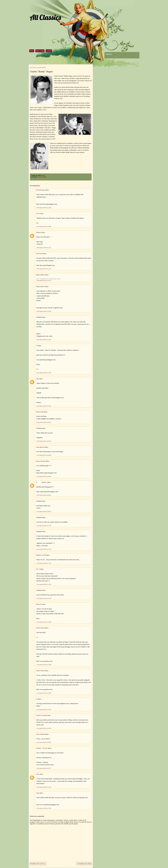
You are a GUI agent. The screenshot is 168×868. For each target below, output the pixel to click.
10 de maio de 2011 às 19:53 (44, 406)
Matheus (39, 232)
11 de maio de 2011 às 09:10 (44, 495)
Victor (38, 214)
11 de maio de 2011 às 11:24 (44, 549)
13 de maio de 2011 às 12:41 (44, 787)
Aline (38, 774)
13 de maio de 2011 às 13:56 (44, 808)
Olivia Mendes (41, 734)
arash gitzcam (40, 447)
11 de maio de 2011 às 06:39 (44, 476)
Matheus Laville (41, 555)
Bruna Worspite (41, 461)
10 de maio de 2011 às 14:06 (44, 226)
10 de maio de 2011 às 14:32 (44, 269)
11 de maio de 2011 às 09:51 (44, 512)
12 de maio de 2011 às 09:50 (44, 742)
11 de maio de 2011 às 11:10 (44, 526)
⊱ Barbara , (42, 482)
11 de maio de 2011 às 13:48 (44, 622)
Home (32, 51)
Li (37, 699)
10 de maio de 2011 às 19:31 (44, 340)
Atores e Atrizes (42, 177)
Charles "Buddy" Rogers (41, 72)
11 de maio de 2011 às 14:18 (44, 728)
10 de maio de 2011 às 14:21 (44, 248)
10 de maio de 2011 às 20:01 (44, 422)
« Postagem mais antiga (84, 864)
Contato (49, 51)
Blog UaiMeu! (40, 275)
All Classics (45, 17)
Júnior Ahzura (40, 628)
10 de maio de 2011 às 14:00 (44, 208)
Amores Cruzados (42, 715)
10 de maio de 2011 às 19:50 (44, 373)
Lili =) (38, 569)
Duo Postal (39, 254)
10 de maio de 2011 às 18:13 (44, 280)
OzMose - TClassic (42, 748)
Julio (38, 379)
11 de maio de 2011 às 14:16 (44, 709)
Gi (37, 346)
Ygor (38, 793)
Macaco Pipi (40, 412)
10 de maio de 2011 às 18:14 (44, 311)
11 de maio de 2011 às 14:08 (44, 693)
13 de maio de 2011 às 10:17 (44, 768)
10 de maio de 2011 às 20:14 (44, 441)
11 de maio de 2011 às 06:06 (44, 455)
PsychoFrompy (41, 190)
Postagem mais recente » (38, 864)
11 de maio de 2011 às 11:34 (44, 563)
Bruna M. (39, 604)
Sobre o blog (40, 51)
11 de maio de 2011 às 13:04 (44, 598)
